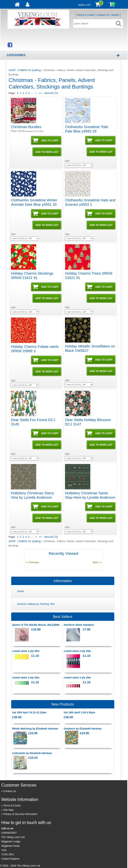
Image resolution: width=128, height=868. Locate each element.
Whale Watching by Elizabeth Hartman (35, 729)
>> (40, 93)
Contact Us (103, 15)
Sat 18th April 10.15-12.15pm (29, 712)
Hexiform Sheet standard (79, 625)
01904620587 (9, 833)
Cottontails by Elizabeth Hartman (32, 753)
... (32, 93)
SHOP (12, 70)
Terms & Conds (86, 15)
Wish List (85, 5)
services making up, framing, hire (36, 604)
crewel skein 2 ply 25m (26, 651)
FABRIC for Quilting (30, 70)
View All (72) (51, 93)
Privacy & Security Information (20, 814)
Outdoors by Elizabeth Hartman (83, 729)
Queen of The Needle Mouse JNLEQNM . (36, 625)
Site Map (8, 810)
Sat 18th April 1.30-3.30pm (79, 712)
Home (21, 591)
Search (115, 15)
